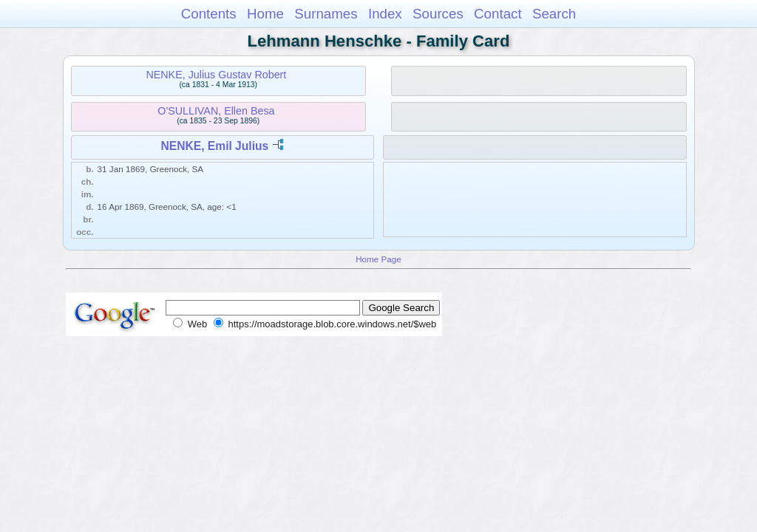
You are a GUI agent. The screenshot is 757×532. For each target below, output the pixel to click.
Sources (438, 14)
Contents (209, 14)
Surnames (326, 14)
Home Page (378, 259)
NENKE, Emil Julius (215, 146)
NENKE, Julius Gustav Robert (216, 75)
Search (554, 14)
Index (385, 14)
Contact (498, 14)
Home (265, 14)
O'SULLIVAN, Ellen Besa (216, 111)
